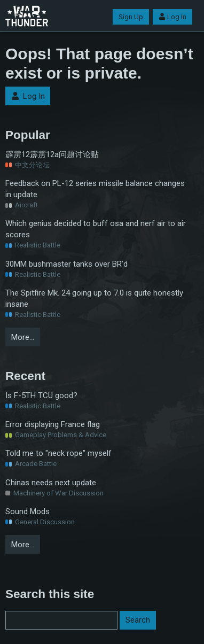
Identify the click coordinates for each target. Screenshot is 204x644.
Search (138, 620)
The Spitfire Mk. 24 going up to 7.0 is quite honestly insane (94, 298)
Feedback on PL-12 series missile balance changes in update (95, 189)
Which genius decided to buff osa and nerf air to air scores (96, 229)
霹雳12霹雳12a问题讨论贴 (52, 154)
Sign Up (131, 17)
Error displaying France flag (53, 424)
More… (23, 337)
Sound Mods (28, 511)
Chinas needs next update (51, 483)
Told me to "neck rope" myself (58, 453)
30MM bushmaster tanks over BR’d (66, 264)
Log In (172, 17)
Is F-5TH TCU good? (41, 395)
